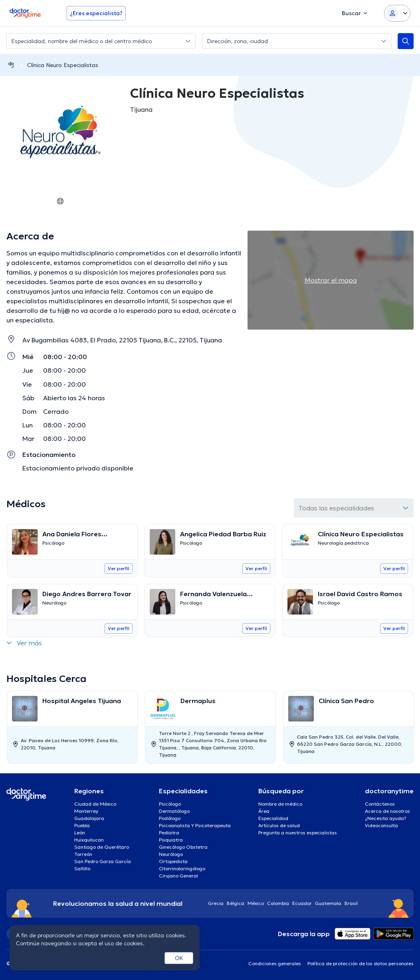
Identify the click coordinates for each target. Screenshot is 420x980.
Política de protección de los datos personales (361, 963)
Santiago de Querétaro (102, 847)
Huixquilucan (89, 840)
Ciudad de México (95, 804)
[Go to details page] (72, 542)
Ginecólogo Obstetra (183, 847)
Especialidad (273, 818)
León (80, 833)
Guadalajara (89, 818)
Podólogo (170, 818)
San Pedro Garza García (103, 861)
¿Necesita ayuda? (386, 818)
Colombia (278, 903)
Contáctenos (380, 804)
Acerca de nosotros (387, 811)
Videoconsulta (381, 825)
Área (264, 811)
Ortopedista (173, 861)
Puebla (82, 825)
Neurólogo (171, 854)
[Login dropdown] (397, 13)
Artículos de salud (279, 825)
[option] (72, 727)
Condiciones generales (275, 963)
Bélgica (236, 903)
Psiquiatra (171, 840)
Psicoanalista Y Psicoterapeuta (195, 825)
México (256, 903)
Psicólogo (170, 804)
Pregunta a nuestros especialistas (298, 833)
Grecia (216, 903)
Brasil (351, 903)
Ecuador (302, 903)
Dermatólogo (174, 811)
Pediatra (169, 833)
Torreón (83, 854)
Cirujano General (178, 876)
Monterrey (86, 811)
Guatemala (328, 903)
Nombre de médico (280, 804)
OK (179, 958)
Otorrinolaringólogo (182, 868)
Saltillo (82, 868)
